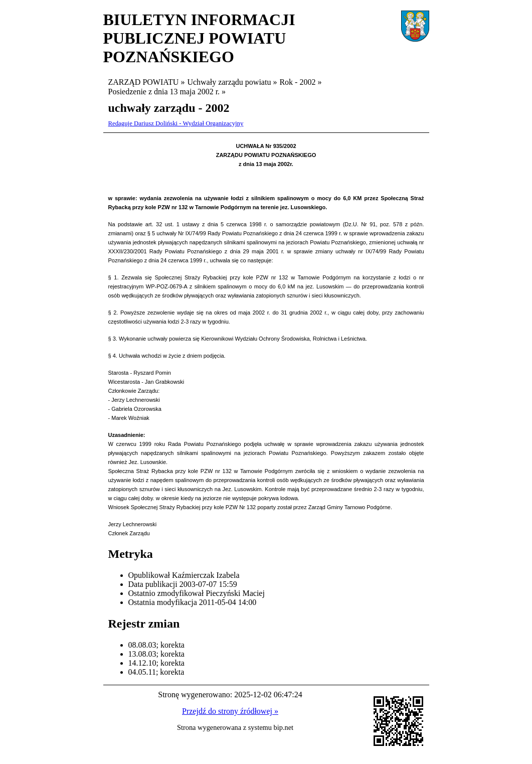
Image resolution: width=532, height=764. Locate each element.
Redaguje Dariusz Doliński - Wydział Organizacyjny (176, 123)
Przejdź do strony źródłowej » (230, 711)
